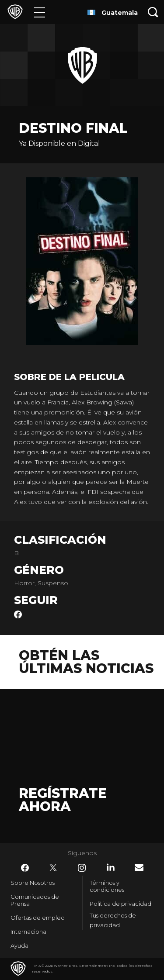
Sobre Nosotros (33, 883)
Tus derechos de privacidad (113, 920)
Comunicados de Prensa (35, 900)
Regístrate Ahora (63, 800)
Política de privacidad (120, 904)
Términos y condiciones (107, 886)
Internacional (29, 932)
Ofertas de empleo (38, 918)
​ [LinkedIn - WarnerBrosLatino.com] (111, 867)
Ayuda (19, 945)
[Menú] (40, 12)
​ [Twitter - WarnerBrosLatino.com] (53, 868)
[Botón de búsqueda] (153, 12)
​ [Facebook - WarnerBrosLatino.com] (25, 868)
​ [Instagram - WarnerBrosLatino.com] (82, 868)
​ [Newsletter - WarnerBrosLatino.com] (139, 868)
